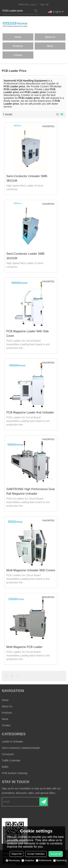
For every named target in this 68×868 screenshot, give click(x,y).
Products (18, 46)
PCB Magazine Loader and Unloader (30, 412)
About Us (50, 37)
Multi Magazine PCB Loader (24, 647)
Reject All (17, 854)
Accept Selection (36, 854)
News (50, 46)
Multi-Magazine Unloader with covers (31, 570)
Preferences (44, 860)
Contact (18, 55)
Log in (33, 4)
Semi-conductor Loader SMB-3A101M (26, 256)
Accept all (56, 854)
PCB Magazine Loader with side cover (28, 334)
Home (18, 37)
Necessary (13, 860)
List (57, 114)
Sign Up (44, 4)
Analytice (28, 860)
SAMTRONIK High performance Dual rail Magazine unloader (30, 491)
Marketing (60, 860)
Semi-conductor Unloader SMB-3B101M (27, 178)
